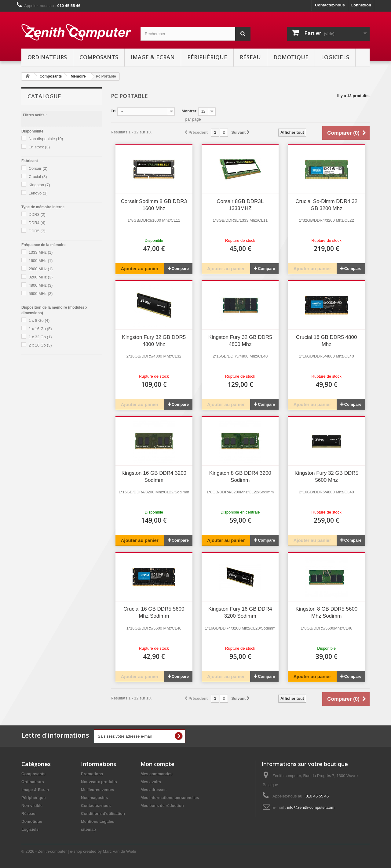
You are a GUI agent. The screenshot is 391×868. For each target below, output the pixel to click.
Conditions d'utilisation (103, 814)
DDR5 (37, 231)
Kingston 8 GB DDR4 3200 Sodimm (240, 477)
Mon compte (157, 764)
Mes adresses (153, 790)
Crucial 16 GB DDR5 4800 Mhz (326, 341)
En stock (39, 147)
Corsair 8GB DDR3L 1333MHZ (240, 205)
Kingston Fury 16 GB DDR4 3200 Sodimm (240, 612)
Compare (180, 269)
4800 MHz (41, 285)
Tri (113, 111)
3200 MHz (41, 277)
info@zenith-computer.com (311, 807)
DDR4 (37, 223)
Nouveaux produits (99, 782)
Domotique (291, 57)
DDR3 (37, 214)
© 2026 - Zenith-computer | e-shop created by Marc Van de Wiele (79, 851)
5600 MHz (41, 294)
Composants (99, 57)
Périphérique (207, 57)
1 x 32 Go (40, 337)
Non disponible (46, 139)
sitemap (88, 829)
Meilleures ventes (97, 790)
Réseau (250, 57)
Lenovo (38, 193)
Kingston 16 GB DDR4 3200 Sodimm (154, 477)
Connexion (361, 5)
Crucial (38, 177)
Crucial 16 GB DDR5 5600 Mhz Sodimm (154, 612)
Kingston (39, 185)
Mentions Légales (98, 821)
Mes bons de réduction (162, 806)
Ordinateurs (47, 57)
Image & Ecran (153, 57)
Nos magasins (94, 798)
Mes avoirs (151, 782)
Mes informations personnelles (170, 798)
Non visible (32, 806)
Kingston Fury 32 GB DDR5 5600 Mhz (326, 477)
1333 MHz (41, 252)
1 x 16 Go (40, 329)
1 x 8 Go (39, 320)
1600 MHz (41, 261)
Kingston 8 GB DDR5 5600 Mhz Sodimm (326, 612)
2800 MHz (41, 269)
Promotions (92, 774)
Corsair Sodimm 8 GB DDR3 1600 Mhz (154, 205)
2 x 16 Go (40, 345)
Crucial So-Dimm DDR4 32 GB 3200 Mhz (326, 205)
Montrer (189, 111)
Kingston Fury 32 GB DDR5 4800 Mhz (154, 341)
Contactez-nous (330, 5)
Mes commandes (157, 774)
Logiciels (335, 57)
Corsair (38, 168)
